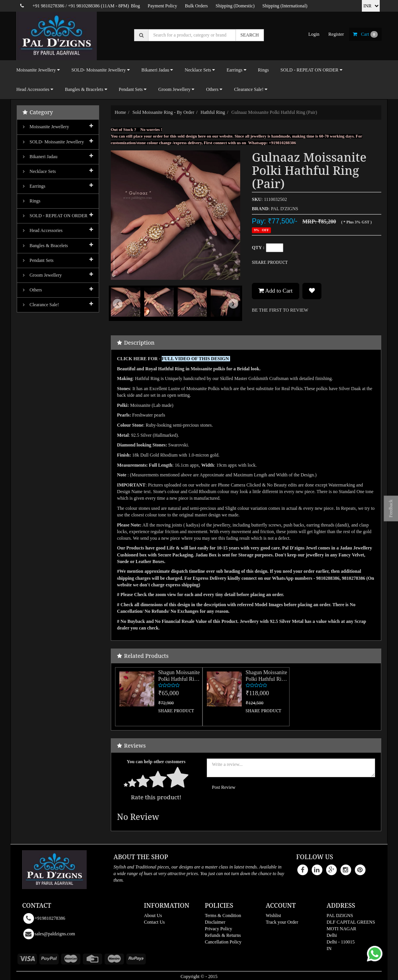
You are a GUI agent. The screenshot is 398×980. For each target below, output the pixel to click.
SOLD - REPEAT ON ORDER (55, 216)
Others (32, 290)
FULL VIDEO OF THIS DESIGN (196, 359)
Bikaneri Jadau (40, 157)
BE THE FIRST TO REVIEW (280, 310)
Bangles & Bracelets (45, 246)
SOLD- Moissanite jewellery (53, 142)
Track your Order (282, 922)
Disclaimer (215, 922)
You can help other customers (156, 762)
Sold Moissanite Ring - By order (163, 112)
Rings (264, 70)
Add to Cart (276, 291)
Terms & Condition (223, 915)
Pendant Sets (38, 260)
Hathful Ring (213, 112)
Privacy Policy (218, 929)
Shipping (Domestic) (235, 6)
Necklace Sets (39, 171)
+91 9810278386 (49, 6)
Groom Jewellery (42, 275)
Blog (135, 6)
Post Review (223, 787)
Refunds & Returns (223, 935)
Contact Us (154, 922)
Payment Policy (162, 6)
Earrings (34, 186)
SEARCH (250, 35)
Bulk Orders (196, 6)
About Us (153, 915)
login (314, 34)
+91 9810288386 (84, 6)
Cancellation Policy (223, 942)
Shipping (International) (285, 6)
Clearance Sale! (41, 305)
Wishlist (274, 915)
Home (120, 112)
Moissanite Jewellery (46, 127)
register (336, 34)
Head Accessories (43, 230)
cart (365, 34)
